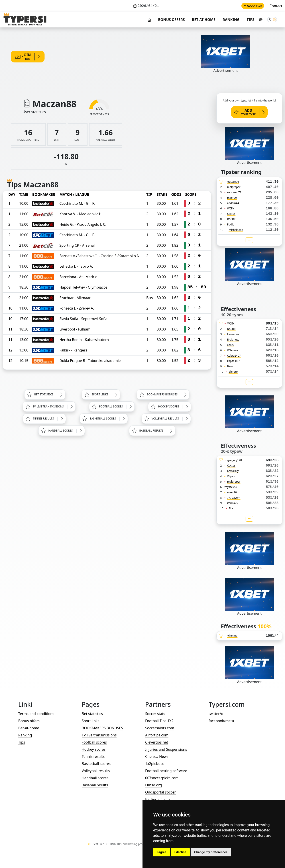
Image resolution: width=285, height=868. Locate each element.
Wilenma (233, 350)
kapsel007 (233, 361)
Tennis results (93, 756)
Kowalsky (233, 471)
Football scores (94, 742)
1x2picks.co (155, 764)
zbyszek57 (231, 487)
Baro (230, 366)
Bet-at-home (204, 20)
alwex (231, 345)
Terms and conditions (36, 714)
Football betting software (166, 771)
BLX (231, 508)
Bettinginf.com (158, 799)
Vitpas (231, 476)
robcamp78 (234, 192)
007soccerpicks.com (162, 778)
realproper (234, 187)
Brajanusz (233, 340)
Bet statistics (92, 714)
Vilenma (232, 636)
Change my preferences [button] (211, 852)
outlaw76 (233, 182)
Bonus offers (171, 20)
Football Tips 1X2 (159, 721)
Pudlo (231, 224)
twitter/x (216, 714)
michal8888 (236, 230)
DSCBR (231, 219)
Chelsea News (157, 756)
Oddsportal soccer (160, 792)
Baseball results (95, 785)
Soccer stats (155, 714)
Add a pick (253, 6)
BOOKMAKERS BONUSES (102, 728)
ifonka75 (233, 503)
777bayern (234, 498)
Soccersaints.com (160, 728)
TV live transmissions (99, 735)
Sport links (91, 721)
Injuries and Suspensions (166, 749)
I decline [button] (180, 852)
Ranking (231, 20)
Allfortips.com (157, 735)
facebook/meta (221, 721)
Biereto (233, 372)
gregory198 (235, 460)
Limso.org (154, 785)
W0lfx (231, 208)
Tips (250, 20)
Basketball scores (96, 764)
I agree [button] (162, 852)
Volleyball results (96, 771)
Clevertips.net (157, 742)
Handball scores (95, 778)
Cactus (231, 214)
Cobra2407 (234, 356)
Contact (276, 6)
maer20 (232, 198)
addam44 (233, 203)
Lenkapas (233, 334)
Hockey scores (94, 749)
